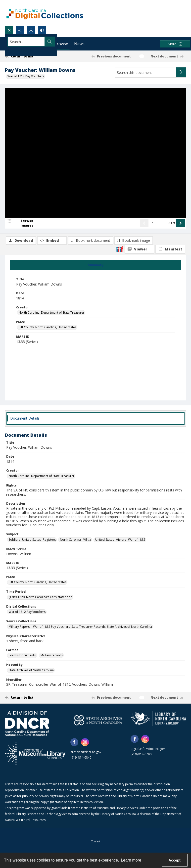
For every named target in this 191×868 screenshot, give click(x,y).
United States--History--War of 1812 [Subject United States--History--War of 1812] (120, 540)
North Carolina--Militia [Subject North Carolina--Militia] (75, 540)
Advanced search (20, 50)
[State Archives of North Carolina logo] (98, 721)
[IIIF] (120, 99)
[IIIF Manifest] (170, 99)
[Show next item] (181, 245)
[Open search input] (9, 30)
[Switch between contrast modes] (42, 30)
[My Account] (31, 30)
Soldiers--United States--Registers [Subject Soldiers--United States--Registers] (32, 540)
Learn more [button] (131, 860)
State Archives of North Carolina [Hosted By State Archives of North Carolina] (31, 670)
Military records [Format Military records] (52, 656)
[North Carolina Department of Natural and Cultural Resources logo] (27, 724)
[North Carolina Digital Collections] (45, 13)
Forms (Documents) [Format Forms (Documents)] (23, 656)
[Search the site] (77, 42)
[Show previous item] (144, 245)
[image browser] (24, 245)
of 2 (172, 245)
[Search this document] (145, 72)
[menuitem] (95, 841)
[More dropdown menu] (175, 44)
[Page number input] (158, 245)
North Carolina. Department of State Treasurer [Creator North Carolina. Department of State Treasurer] (51, 313)
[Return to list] (29, 56)
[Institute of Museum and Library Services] (35, 754)
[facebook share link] (74, 743)
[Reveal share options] (20, 30)
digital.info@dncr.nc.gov (148, 749)
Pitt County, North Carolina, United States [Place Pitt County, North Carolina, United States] (48, 328)
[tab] (95, 266)
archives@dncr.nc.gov (86, 752)
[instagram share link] (85, 743)
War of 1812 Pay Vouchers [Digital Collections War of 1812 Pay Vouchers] (27, 612)
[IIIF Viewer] (140, 99)
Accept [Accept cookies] (175, 860)
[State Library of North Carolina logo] (158, 719)
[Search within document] (181, 72)
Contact (95, 842)
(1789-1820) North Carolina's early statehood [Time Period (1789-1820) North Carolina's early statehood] (41, 598)
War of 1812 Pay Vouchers (26, 76)
